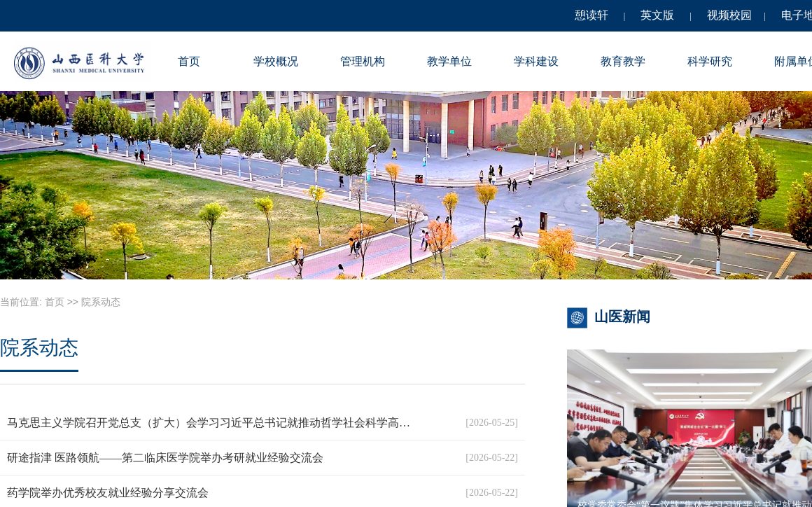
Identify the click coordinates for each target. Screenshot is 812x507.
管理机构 (363, 61)
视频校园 (729, 15)
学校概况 (276, 61)
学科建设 (536, 61)
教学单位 (449, 61)
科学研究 (710, 61)
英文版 (657, 15)
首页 (189, 61)
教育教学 (623, 61)
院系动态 (101, 302)
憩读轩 (591, 15)
